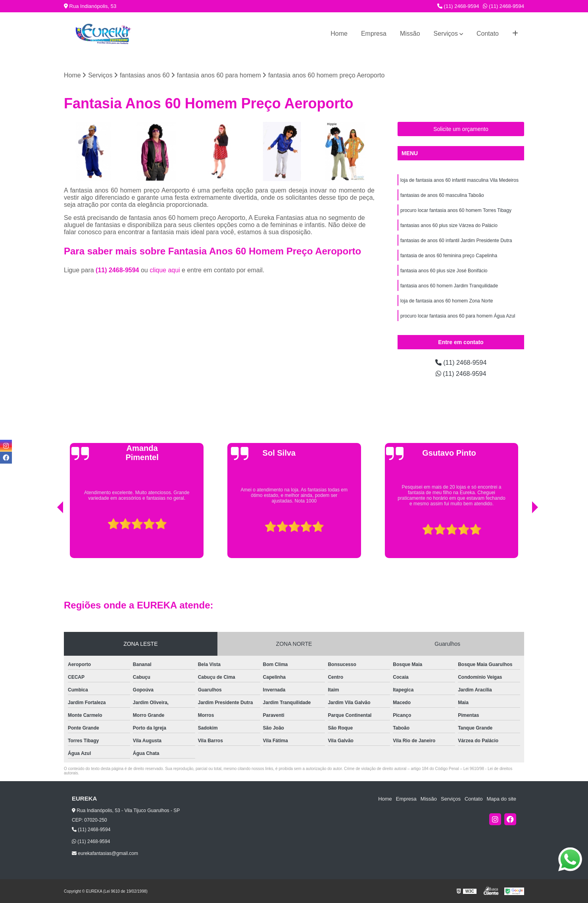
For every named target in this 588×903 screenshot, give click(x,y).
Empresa (374, 34)
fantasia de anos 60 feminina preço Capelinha (449, 256)
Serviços (446, 34)
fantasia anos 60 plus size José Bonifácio (444, 271)
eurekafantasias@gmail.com (105, 853)
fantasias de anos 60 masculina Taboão (442, 195)
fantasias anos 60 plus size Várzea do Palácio (449, 225)
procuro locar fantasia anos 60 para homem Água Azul (458, 316)
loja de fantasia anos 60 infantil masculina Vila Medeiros (459, 180)
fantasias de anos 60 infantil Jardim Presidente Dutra (456, 241)
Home (339, 34)
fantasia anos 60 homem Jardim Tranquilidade (449, 286)
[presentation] (49, 538)
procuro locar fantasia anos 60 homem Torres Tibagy (456, 210)
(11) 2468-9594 (458, 6)
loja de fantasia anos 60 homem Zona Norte (447, 301)
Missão (410, 34)
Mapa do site (501, 799)
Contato (488, 34)
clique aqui (165, 270)
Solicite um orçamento (461, 129)
